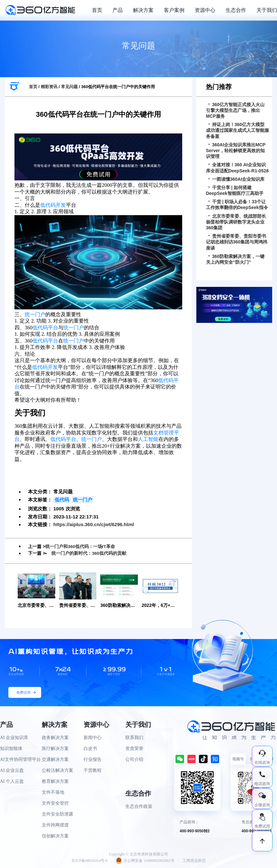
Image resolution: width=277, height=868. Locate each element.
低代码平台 (45, 328)
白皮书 (90, 748)
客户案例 (174, 10)
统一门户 (35, 314)
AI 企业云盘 (12, 770)
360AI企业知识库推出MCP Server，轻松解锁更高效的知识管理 (236, 151)
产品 (118, 10)
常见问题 (69, 87)
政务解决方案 (55, 737)
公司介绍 (134, 759)
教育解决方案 (55, 781)
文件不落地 (53, 792)
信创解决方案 (55, 836)
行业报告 (93, 759)
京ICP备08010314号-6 (89, 860)
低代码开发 (53, 205)
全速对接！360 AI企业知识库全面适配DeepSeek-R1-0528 (237, 168)
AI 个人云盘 (12, 781)
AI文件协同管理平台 (20, 759)
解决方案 (143, 10)
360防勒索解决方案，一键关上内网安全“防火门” (235, 259)
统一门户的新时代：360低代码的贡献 (89, 553)
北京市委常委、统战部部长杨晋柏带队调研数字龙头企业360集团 (236, 222)
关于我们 (267, 10)
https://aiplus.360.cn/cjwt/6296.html (94, 524)
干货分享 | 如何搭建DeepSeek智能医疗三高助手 (235, 190)
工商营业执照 (194, 860)
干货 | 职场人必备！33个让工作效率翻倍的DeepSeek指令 (237, 205)
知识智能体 (11, 748)
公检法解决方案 (58, 770)
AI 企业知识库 (14, 737)
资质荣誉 (134, 748)
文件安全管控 (55, 803)
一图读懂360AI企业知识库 (237, 179)
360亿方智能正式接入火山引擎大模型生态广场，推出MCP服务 (235, 110)
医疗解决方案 (55, 748)
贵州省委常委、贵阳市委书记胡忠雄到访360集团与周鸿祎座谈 (237, 242)
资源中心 (205, 10)
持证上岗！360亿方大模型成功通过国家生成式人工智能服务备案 (237, 130)
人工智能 (148, 439)
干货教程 (93, 770)
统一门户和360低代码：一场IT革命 (80, 546)
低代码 (62, 500)
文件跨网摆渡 (55, 825)
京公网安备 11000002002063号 (145, 860)
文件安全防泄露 (58, 814)
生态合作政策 (139, 806)
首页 (97, 10)
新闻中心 (93, 737)
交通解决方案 (55, 759)
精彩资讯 (49, 87)
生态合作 (236, 10)
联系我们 (134, 737)
